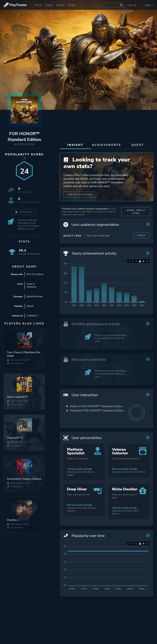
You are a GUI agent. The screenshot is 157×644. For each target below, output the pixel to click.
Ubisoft (30, 309)
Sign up (132, 5)
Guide (72, 5)
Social (38, 5)
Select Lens (72, 242)
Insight (60, 5)
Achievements (106, 145)
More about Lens (136, 218)
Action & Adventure (31, 288)
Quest (49, 5)
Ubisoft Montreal (34, 300)
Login (149, 5)
